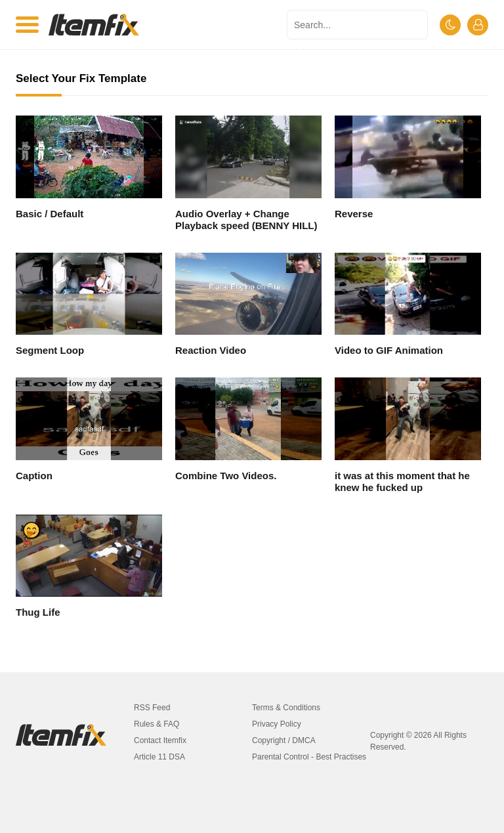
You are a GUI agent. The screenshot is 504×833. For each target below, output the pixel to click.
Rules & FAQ (157, 724)
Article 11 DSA (159, 757)
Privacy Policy (277, 724)
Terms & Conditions (286, 708)
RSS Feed (152, 708)
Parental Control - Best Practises (309, 757)
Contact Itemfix (160, 740)
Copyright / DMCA (284, 740)
